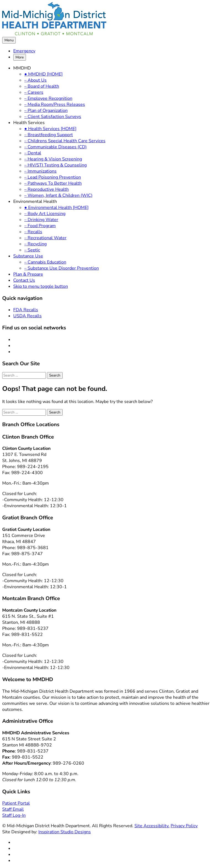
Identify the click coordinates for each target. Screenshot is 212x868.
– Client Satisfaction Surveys (53, 117)
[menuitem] (112, 51)
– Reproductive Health (47, 189)
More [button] (20, 57)
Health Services (29, 123)
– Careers (34, 92)
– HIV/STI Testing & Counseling (55, 165)
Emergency (24, 51)
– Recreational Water (45, 238)
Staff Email (13, 809)
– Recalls (33, 232)
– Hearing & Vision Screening (53, 159)
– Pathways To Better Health (53, 183)
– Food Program (40, 226)
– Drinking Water (41, 220)
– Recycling (35, 244)
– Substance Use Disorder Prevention (62, 268)
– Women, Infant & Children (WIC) (58, 195)
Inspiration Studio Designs (65, 832)
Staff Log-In (14, 815)
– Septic (32, 250)
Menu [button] (9, 40)
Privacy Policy (184, 826)
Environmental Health (35, 201)
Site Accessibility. (152, 826)
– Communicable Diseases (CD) (55, 147)
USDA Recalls (27, 316)
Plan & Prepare (28, 274)
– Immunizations (40, 171)
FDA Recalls (26, 310)
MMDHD (22, 68)
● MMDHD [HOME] (43, 74)
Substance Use (28, 256)
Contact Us (24, 280)
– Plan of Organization (46, 111)
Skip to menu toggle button (41, 286)
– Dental (33, 153)
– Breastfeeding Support (49, 135)
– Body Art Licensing (45, 214)
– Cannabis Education (45, 262)
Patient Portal (16, 803)
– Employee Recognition (48, 98)
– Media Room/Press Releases (55, 104)
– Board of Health (42, 86)
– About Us (35, 80)
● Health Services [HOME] (50, 129)
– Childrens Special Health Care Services (65, 141)
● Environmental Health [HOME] (56, 208)
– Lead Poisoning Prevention (53, 177)
